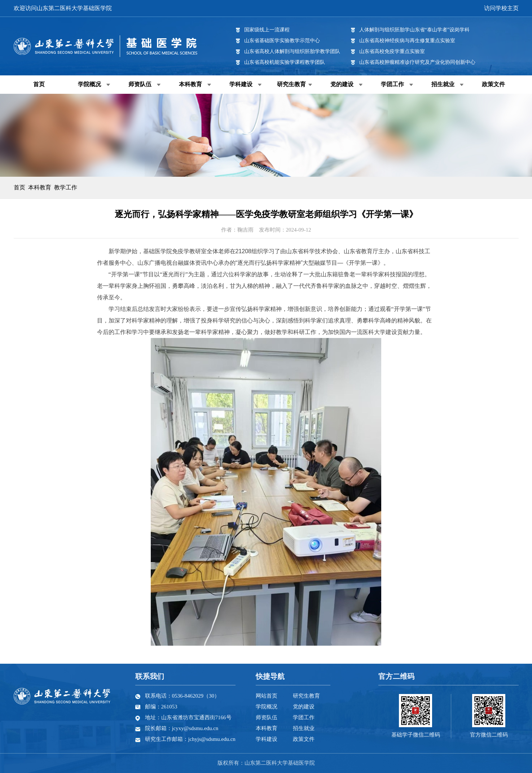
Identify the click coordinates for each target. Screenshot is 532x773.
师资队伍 (140, 84)
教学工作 (66, 187)
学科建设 (241, 84)
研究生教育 (291, 84)
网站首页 (267, 696)
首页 (39, 84)
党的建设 (342, 84)
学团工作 (392, 84)
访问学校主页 (501, 8)
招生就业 (443, 84)
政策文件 (493, 84)
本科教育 (190, 84)
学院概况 (89, 84)
